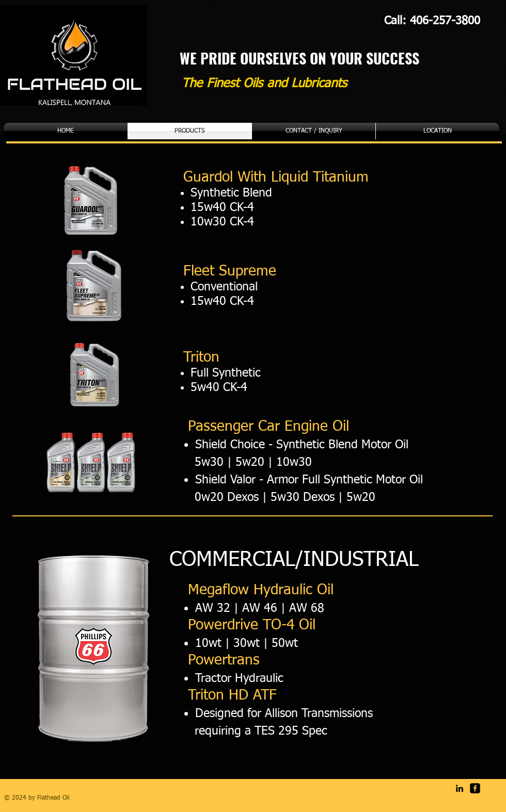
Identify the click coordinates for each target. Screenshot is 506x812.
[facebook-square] (475, 788)
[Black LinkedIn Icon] (460, 788)
